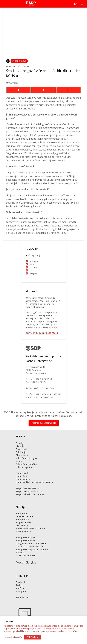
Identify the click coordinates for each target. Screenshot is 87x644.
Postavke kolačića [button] (13, 637)
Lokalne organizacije (26, 467)
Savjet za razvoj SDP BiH (28, 488)
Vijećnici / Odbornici (25, 556)
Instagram (33, 273)
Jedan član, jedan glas (26, 458)
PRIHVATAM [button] (32, 637)
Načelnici (20, 553)
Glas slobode (22, 455)
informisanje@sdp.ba (43, 397)
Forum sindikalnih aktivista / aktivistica (34, 482)
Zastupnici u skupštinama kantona (32, 550)
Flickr (31, 270)
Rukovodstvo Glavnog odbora (30, 528)
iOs (32, 416)
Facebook (33, 261)
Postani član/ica (26, 562)
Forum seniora (23, 479)
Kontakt (20, 461)
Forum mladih (23, 473)
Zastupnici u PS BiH (25, 537)
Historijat (20, 446)
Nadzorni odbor (23, 531)
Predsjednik (21, 513)
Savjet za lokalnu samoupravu (30, 494)
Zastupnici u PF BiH (25, 540)
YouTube (33, 267)
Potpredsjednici (23, 522)
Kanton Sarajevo (19, 61)
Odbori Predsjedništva (27, 464)
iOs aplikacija (35, 255)
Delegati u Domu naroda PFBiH (31, 544)
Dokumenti (21, 449)
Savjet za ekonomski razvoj (29, 491)
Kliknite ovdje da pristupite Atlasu (42, 333)
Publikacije (21, 452)
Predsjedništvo (23, 519)
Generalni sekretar (25, 516)
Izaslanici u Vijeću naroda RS (30, 547)
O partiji (20, 443)
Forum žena (22, 476)
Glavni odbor (22, 525)
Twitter (19, 585)
